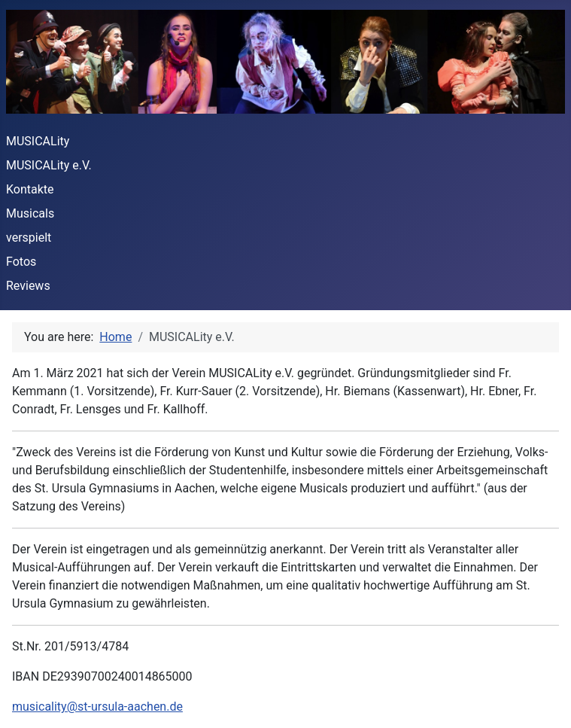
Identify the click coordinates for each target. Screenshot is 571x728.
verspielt (29, 238)
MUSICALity (38, 141)
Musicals (30, 213)
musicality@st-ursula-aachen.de (97, 707)
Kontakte (30, 189)
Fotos (21, 262)
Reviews (28, 286)
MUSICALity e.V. (49, 165)
